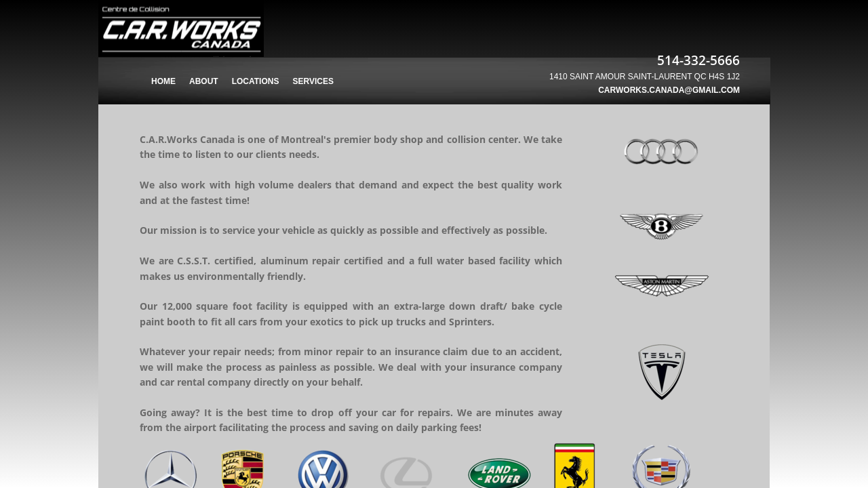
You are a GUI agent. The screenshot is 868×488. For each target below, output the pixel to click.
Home (163, 81)
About (204, 81)
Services (313, 81)
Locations (256, 81)
